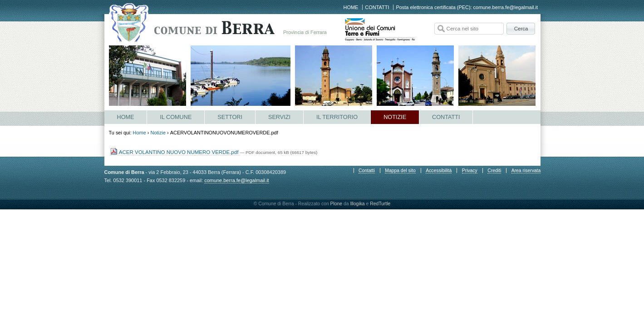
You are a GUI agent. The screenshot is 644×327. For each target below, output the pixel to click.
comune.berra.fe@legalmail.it (236, 180)
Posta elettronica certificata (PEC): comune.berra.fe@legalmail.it (467, 7)
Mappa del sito (400, 171)
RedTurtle (380, 204)
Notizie (395, 117)
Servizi (279, 117)
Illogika (357, 204)
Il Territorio (337, 117)
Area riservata (526, 171)
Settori (230, 117)
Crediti (494, 171)
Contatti (377, 7)
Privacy (470, 171)
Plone (337, 204)
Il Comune (176, 117)
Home (351, 7)
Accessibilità (439, 171)
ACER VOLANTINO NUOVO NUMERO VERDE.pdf (175, 152)
